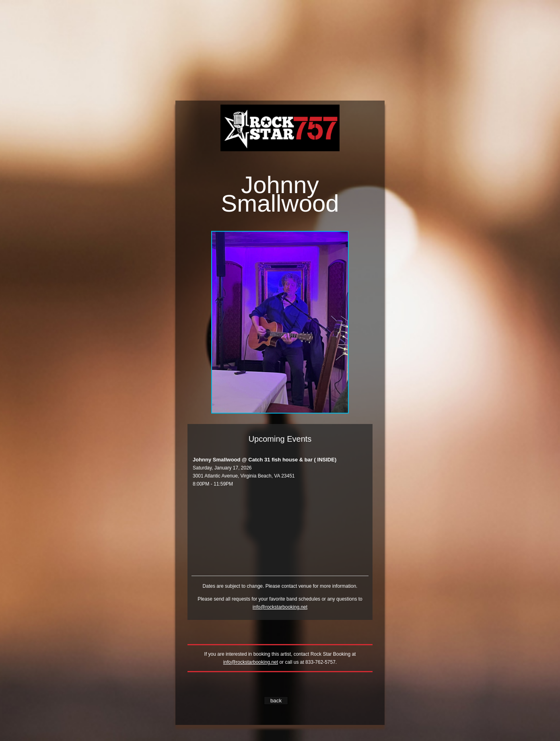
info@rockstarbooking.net (280, 607)
